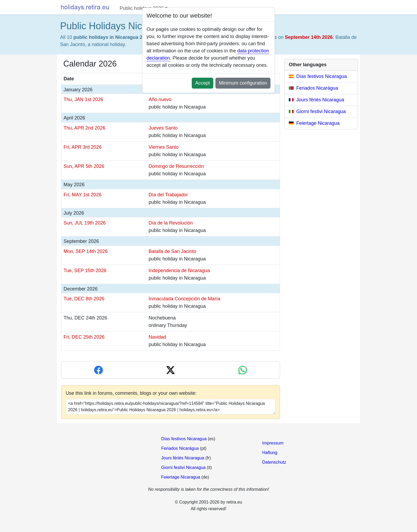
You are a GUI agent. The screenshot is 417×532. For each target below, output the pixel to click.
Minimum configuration (243, 83)
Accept (203, 83)
